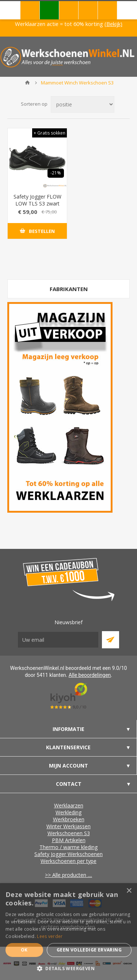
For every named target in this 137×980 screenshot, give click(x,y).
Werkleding (68, 812)
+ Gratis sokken (50, 133)
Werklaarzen (69, 805)
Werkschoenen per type (68, 861)
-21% (56, 173)
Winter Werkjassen (68, 826)
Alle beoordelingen (90, 675)
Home (27, 83)
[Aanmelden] (58, 640)
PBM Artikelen (69, 840)
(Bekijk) (113, 24)
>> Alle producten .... (68, 875)
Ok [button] (24, 950)
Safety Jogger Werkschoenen (68, 854)
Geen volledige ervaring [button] (89, 950)
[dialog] (68, 932)
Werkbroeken (69, 819)
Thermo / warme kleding (68, 847)
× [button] (129, 891)
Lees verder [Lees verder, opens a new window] (50, 936)
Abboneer (111, 640)
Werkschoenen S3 (69, 833)
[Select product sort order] (83, 104)
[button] (68, 968)
